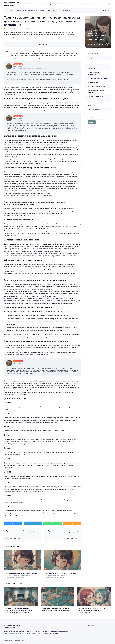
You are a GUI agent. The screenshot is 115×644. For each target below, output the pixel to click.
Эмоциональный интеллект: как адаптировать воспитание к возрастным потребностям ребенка (97, 35)
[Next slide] (108, 44)
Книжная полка (93, 82)
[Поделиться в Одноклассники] (72, 523)
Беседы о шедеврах (94, 58)
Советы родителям (94, 109)
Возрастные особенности (96, 62)
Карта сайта (90, 625)
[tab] (88, 45)
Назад (107, 10)
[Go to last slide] (6, 603)
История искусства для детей (97, 78)
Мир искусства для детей (96, 86)
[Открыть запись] (23, 565)
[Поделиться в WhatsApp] (53, 523)
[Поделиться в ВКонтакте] (13, 523)
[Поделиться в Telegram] (33, 523)
